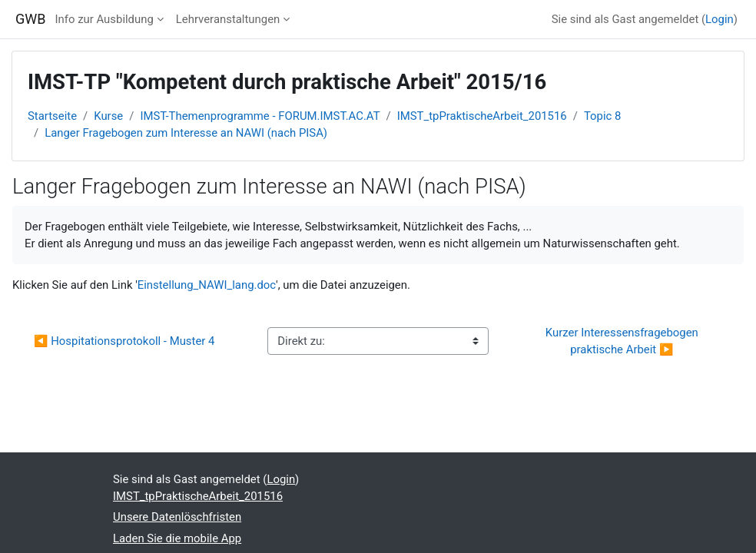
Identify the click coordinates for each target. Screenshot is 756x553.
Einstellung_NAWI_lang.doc (207, 285)
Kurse (108, 116)
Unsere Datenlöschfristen (177, 517)
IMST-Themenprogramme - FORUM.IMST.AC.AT (260, 116)
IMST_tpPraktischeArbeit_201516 (482, 116)
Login (720, 19)
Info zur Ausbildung (104, 19)
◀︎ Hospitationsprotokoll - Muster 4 (124, 341)
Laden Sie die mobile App (177, 538)
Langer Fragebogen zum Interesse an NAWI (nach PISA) (186, 133)
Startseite (52, 116)
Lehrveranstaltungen (228, 19)
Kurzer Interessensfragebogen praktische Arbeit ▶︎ (623, 341)
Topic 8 (603, 116)
